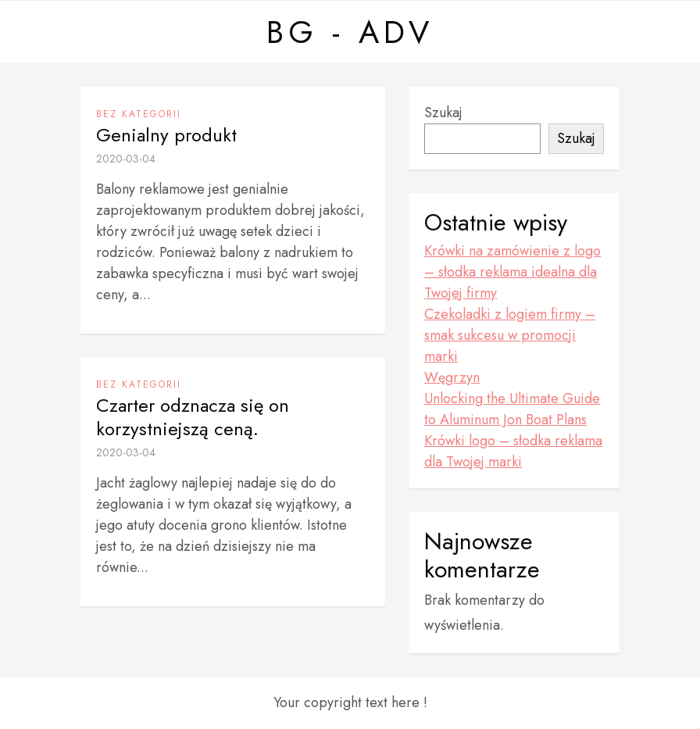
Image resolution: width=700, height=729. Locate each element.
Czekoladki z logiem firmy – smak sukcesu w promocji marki (510, 335)
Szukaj (443, 113)
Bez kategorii (139, 114)
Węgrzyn (452, 377)
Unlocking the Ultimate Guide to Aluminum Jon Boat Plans (512, 409)
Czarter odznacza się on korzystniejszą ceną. (193, 417)
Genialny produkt (166, 135)
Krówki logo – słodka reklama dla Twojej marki (513, 451)
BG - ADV (350, 32)
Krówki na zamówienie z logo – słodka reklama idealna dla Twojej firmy (512, 272)
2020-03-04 (126, 159)
